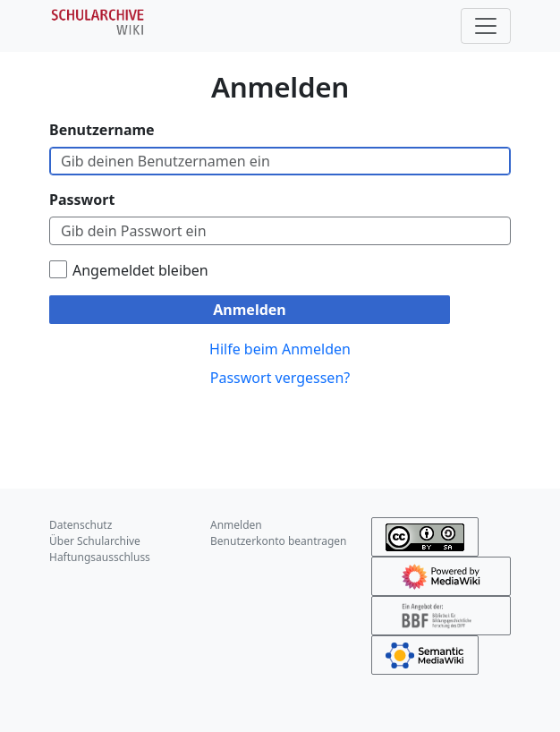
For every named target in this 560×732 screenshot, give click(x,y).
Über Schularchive (95, 541)
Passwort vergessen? (280, 378)
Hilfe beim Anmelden (280, 349)
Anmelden (249, 310)
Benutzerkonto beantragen (279, 541)
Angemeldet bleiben (140, 270)
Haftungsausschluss (100, 557)
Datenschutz (81, 525)
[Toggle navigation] (486, 26)
